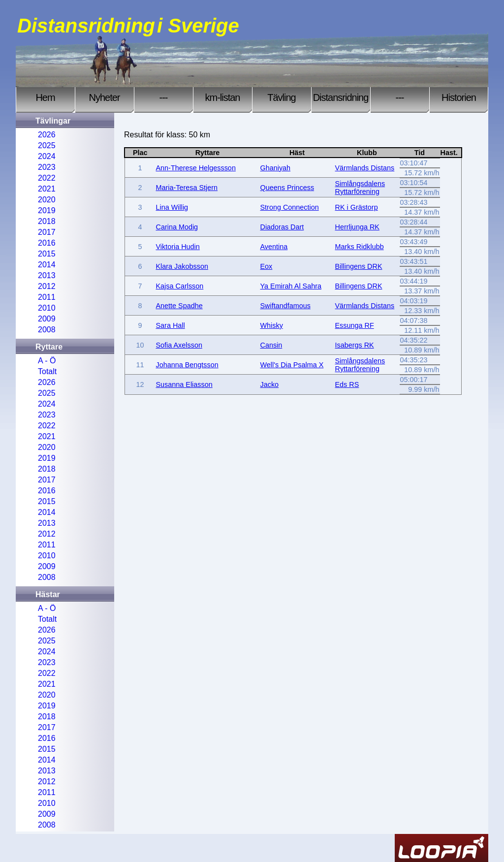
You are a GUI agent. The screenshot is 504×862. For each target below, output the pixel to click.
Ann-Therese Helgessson (196, 168)
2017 (47, 232)
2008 (47, 330)
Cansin (271, 345)
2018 (47, 221)
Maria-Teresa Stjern (187, 188)
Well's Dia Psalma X (292, 365)
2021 (47, 189)
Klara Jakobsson (182, 266)
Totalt (47, 371)
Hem (45, 97)
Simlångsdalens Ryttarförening (360, 188)
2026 (47, 135)
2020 (47, 200)
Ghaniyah (276, 168)
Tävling (281, 97)
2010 (47, 308)
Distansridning (341, 97)
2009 (47, 319)
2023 (47, 167)
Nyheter (104, 97)
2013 (47, 275)
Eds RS (347, 384)
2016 (47, 243)
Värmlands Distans (365, 168)
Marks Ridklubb (360, 247)
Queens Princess (287, 188)
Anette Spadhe (179, 306)
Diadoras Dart (282, 227)
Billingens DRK (359, 266)
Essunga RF (355, 325)
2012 (47, 286)
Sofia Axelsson (179, 345)
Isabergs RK (355, 345)
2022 (47, 178)
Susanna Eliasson (184, 384)
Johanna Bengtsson (187, 365)
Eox (267, 266)
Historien (459, 97)
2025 (47, 145)
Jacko (270, 384)
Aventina (274, 247)
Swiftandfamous (285, 306)
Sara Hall (171, 325)
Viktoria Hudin (178, 247)
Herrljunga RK (357, 227)
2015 (47, 254)
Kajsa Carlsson (180, 286)
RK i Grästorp (357, 207)
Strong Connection (290, 207)
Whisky (272, 325)
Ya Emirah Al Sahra (291, 286)
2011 (47, 297)
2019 (47, 210)
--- (164, 97)
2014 (47, 265)
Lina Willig (172, 207)
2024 (47, 156)
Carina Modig (177, 227)
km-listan (222, 97)
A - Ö (47, 361)
